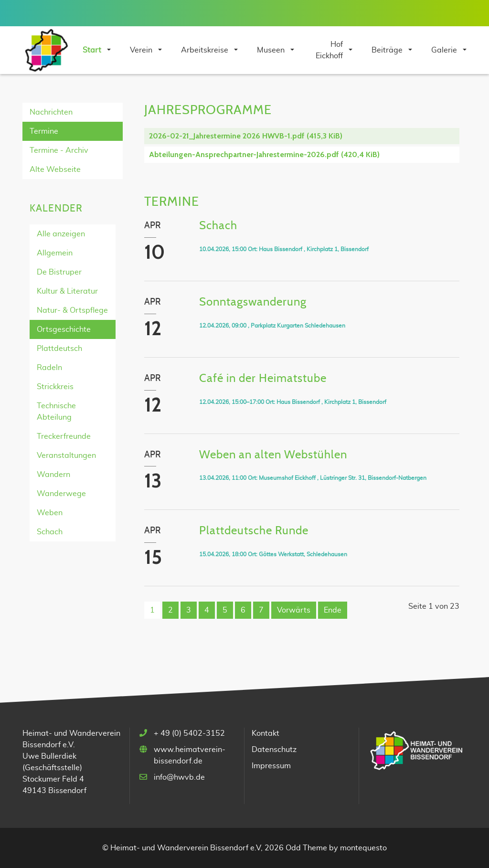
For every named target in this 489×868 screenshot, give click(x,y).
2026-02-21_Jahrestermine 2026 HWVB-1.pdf (246, 136)
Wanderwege (61, 494)
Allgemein (55, 253)
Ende (333, 610)
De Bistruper (59, 272)
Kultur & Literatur (67, 291)
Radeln (49, 368)
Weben (50, 513)
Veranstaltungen (66, 455)
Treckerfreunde (64, 436)
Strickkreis (55, 387)
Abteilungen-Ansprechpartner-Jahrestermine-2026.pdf (264, 154)
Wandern (53, 475)
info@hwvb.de (179, 777)
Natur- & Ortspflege (72, 310)
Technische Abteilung (56, 412)
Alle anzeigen (61, 234)
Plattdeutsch (59, 349)
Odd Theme (306, 848)
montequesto (363, 848)
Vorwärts (294, 610)
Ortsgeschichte (64, 329)
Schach (50, 532)
